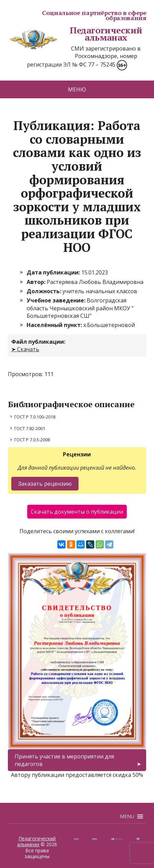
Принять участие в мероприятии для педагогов (64, 760)
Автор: (37, 282)
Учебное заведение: (57, 300)
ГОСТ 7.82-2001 (30, 428)
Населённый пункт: (55, 325)
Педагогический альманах (75, 34)
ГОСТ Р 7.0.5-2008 (32, 440)
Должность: (45, 291)
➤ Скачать (25, 349)
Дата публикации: (54, 272)
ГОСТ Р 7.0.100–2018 (35, 417)
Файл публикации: (38, 342)
